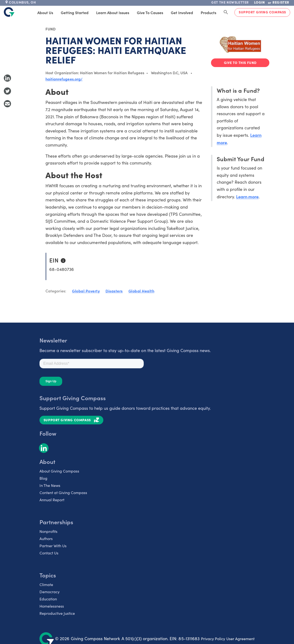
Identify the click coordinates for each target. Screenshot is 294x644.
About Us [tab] (45, 12)
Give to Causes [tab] (150, 12)
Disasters (114, 291)
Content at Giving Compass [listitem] (63, 493)
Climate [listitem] (46, 584)
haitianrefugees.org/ (64, 79)
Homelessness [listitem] (52, 606)
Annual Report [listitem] (52, 500)
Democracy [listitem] (50, 592)
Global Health (141, 291)
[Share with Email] (7, 104)
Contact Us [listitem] (49, 553)
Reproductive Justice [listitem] (57, 613)
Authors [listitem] (46, 539)
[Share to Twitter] (7, 91)
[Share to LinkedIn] (7, 78)
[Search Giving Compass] (226, 12)
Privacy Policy (213, 639)
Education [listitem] (48, 599)
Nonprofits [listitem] (48, 531)
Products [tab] (208, 12)
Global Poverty (86, 291)
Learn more (247, 197)
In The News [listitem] (50, 485)
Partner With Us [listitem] (53, 546)
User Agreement (240, 639)
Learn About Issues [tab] (113, 12)
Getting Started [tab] (75, 12)
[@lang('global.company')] (9, 12)
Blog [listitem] (43, 478)
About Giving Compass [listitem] (59, 471)
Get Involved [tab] (182, 12)
